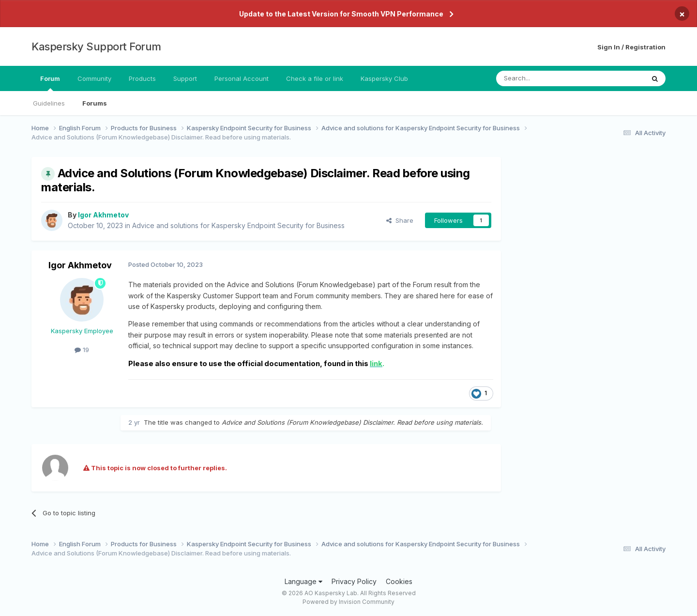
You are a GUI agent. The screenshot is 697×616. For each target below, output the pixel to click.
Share (400, 220)
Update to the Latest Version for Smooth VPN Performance (341, 14)
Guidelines (49, 103)
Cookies (399, 581)
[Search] (545, 78)
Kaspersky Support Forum (96, 46)
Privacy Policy (354, 581)
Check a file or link (315, 78)
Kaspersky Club (384, 78)
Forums (95, 103)
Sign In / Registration (631, 47)
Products (142, 78)
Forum (50, 83)
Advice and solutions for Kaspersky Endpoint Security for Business (238, 225)
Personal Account (242, 78)
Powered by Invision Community (348, 602)
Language (303, 581)
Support (185, 78)
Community (94, 78)
